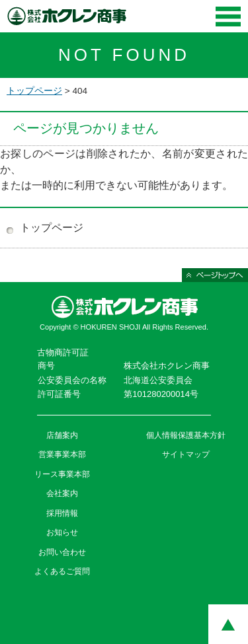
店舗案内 (62, 435)
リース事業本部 (62, 474)
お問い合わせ (62, 552)
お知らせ (62, 532)
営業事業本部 (62, 454)
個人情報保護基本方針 (186, 435)
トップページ (34, 91)
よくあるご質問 (62, 571)
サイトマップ (186, 454)
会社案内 (62, 493)
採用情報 (62, 513)
